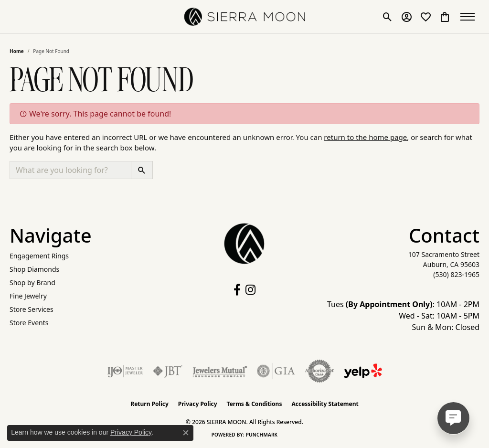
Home (17, 51)
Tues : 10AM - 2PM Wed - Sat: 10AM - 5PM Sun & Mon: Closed (403, 316)
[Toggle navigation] (470, 17)
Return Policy (149, 404)
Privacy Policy (198, 404)
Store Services (32, 309)
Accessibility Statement (325, 404)
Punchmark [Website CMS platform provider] (262, 435)
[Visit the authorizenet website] (319, 371)
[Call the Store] (456, 274)
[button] (388, 17)
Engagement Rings (39, 256)
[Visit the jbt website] (168, 371)
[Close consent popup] (186, 433)
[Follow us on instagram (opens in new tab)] (250, 290)
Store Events (29, 323)
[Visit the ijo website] (125, 371)
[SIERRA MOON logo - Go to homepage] (245, 17)
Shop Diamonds (34, 269)
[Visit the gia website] (276, 371)
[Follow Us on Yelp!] (363, 371)
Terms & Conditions (255, 404)
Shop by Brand (32, 283)
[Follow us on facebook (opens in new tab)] (237, 290)
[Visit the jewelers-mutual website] (220, 371)
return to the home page (365, 137)
